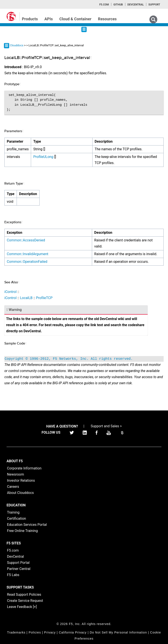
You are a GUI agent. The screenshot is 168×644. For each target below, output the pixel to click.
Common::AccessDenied (26, 240)
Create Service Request (25, 601)
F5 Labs (13, 575)
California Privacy (73, 632)
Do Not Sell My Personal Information (118, 632)
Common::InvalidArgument (28, 254)
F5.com (104, 5)
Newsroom (16, 474)
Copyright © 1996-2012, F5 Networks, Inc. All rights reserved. (69, 359)
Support (154, 5)
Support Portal (18, 563)
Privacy (50, 632)
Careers (13, 487)
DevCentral (15, 557)
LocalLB (26, 298)
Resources (107, 19)
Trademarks (16, 632)
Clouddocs (17, 45)
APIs (49, 19)
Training (13, 512)
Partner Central (19, 569)
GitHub (118, 5)
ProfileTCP (44, 298)
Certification (17, 518)
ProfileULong (43, 157)
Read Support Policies (24, 595)
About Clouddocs (20, 493)
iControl (10, 292)
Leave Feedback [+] (22, 607)
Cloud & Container (75, 19)
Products (30, 19)
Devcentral (136, 5)
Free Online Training (22, 531)
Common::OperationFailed (27, 262)
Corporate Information (24, 468)
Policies (35, 632)
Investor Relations (21, 480)
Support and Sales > (106, 426)
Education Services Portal (27, 525)
